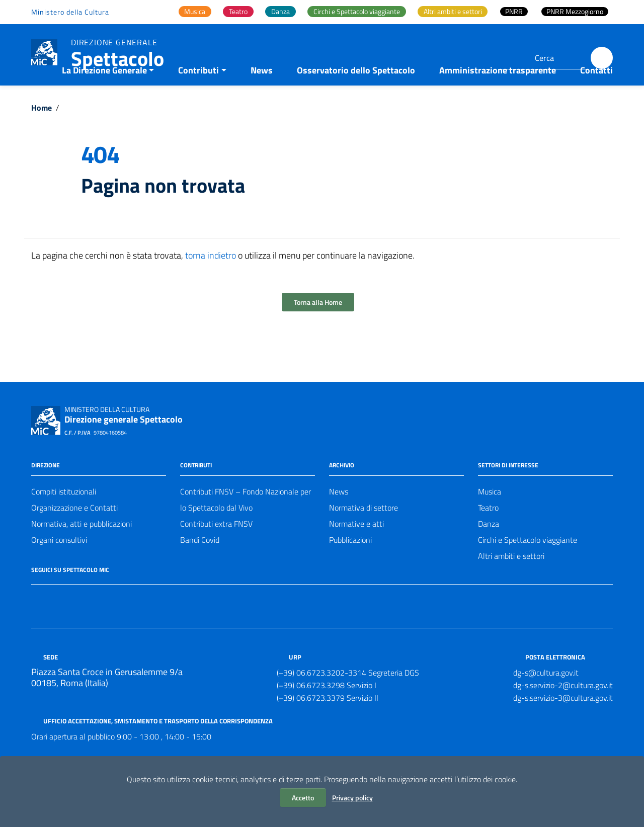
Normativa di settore (364, 535)
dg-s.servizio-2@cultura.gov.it (563, 712)
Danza (489, 551)
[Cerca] (602, 58)
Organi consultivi (59, 567)
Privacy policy (352, 798)
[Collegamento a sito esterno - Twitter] (55, 626)
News (262, 97)
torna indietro (211, 282)
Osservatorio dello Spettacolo (356, 97)
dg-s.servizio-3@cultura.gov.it (563, 725)
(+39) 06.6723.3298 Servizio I (327, 712)
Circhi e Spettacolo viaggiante (528, 567)
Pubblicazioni (350, 567)
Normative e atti (356, 551)
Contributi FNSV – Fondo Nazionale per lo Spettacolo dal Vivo (246, 527)
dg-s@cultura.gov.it (546, 700)
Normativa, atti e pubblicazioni (82, 551)
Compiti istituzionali (64, 519)
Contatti (596, 97)
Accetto (303, 798)
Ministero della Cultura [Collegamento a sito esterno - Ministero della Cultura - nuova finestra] (70, 12)
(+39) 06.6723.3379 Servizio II (328, 725)
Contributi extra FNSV (216, 551)
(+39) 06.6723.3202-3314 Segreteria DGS (348, 700)
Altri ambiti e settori (511, 583)
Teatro (488, 535)
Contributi (198, 97)
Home (42, 135)
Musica (490, 519)
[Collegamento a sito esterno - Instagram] (73, 626)
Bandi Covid (200, 567)
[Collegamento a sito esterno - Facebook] (37, 626)
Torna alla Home (318, 329)
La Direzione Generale (104, 97)
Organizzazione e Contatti (74, 535)
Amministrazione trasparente (498, 97)
